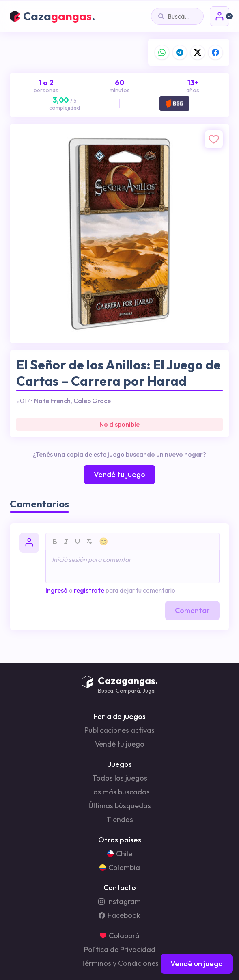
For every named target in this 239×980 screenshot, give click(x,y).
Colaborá (120, 936)
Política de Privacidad (120, 950)
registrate (89, 590)
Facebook (119, 915)
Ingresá (57, 590)
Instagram (119, 902)
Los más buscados (119, 792)
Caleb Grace (92, 401)
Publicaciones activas (119, 730)
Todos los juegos (120, 778)
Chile (120, 854)
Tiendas (120, 820)
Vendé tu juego (120, 744)
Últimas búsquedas (120, 806)
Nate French (52, 401)
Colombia (120, 868)
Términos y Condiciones (120, 963)
